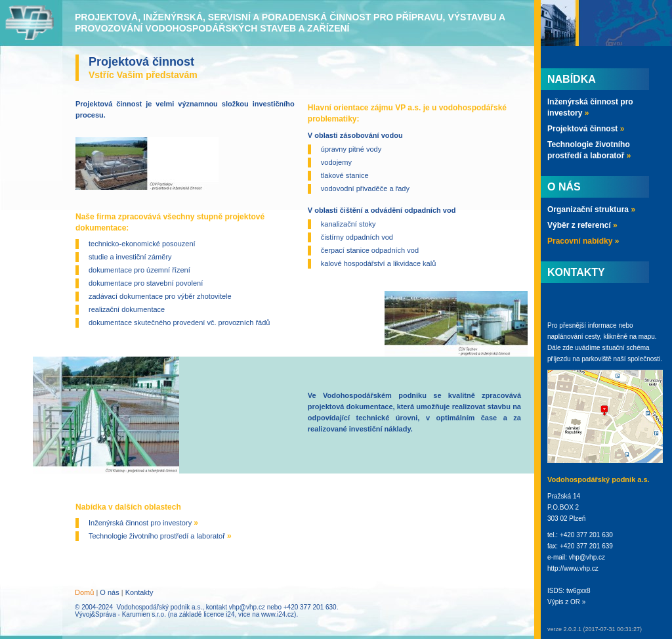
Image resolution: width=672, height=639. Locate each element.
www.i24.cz (278, 614)
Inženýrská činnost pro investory (143, 523)
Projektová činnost (586, 129)
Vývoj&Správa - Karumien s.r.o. (120, 614)
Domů (84, 592)
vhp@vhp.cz (247, 607)
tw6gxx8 (578, 591)
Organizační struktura (591, 209)
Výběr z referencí (582, 225)
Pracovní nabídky (583, 241)
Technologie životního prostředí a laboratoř (160, 536)
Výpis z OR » (566, 602)
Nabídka (572, 79)
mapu (647, 337)
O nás (109, 592)
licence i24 (219, 614)
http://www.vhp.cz (573, 568)
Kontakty (139, 592)
